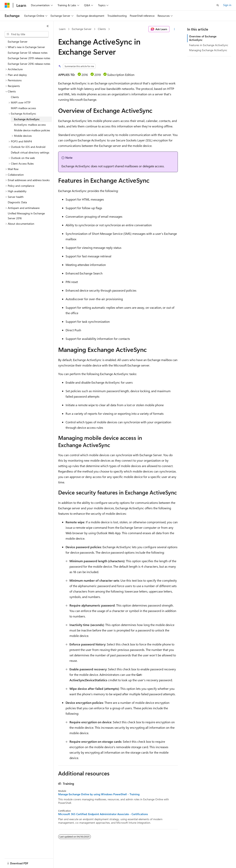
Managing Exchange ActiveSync (208, 50)
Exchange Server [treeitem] (18, 42)
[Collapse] (48, 26)
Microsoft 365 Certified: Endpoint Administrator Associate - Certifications (103, 814)
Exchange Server (82, 29)
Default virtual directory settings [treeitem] (30, 152)
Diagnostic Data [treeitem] (17, 202)
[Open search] (218, 5)
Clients (102, 29)
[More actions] (174, 29)
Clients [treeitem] (15, 97)
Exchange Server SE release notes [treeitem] (28, 53)
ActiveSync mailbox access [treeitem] (30, 125)
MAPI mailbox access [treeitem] (23, 108)
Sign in (227, 5)
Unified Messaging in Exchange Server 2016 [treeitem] (26, 216)
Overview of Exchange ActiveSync (203, 38)
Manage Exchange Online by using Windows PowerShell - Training (99, 794)
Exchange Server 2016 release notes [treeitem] (29, 64)
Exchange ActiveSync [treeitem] (27, 119)
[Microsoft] (7, 5)
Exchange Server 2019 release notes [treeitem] (29, 58)
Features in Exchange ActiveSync (209, 45)
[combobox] (27, 34)
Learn (62, 29)
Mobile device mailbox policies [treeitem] (32, 130)
